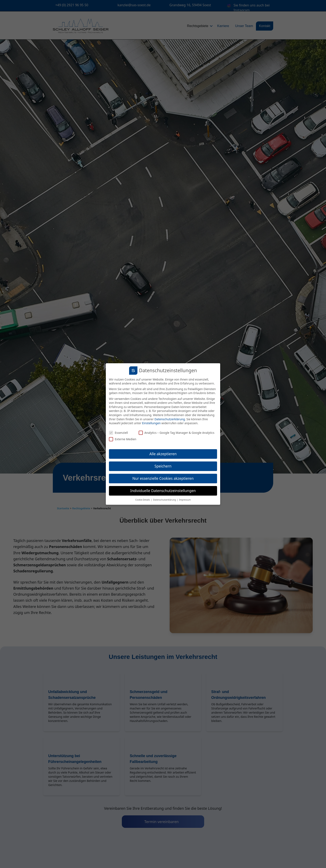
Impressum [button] (185, 500)
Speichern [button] (163, 466)
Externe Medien (123, 439)
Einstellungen (151, 423)
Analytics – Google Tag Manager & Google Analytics (177, 433)
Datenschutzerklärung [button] (165, 500)
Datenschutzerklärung (170, 419)
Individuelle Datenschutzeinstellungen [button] (163, 491)
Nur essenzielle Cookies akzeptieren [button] (163, 478)
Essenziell (118, 433)
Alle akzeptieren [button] (163, 454)
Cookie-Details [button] (143, 500)
